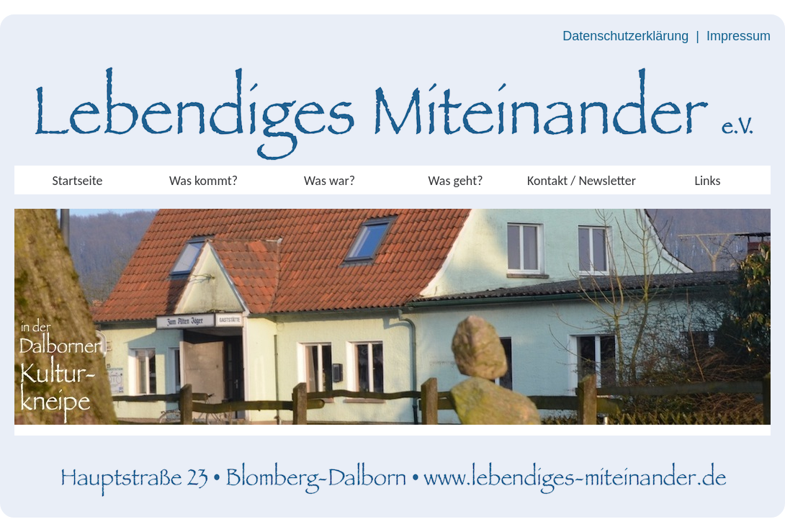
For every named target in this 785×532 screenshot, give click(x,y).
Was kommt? (203, 181)
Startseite (78, 181)
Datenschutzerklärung (625, 36)
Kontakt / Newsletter (582, 181)
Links (707, 181)
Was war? (329, 181)
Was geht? (455, 181)
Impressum (739, 36)
